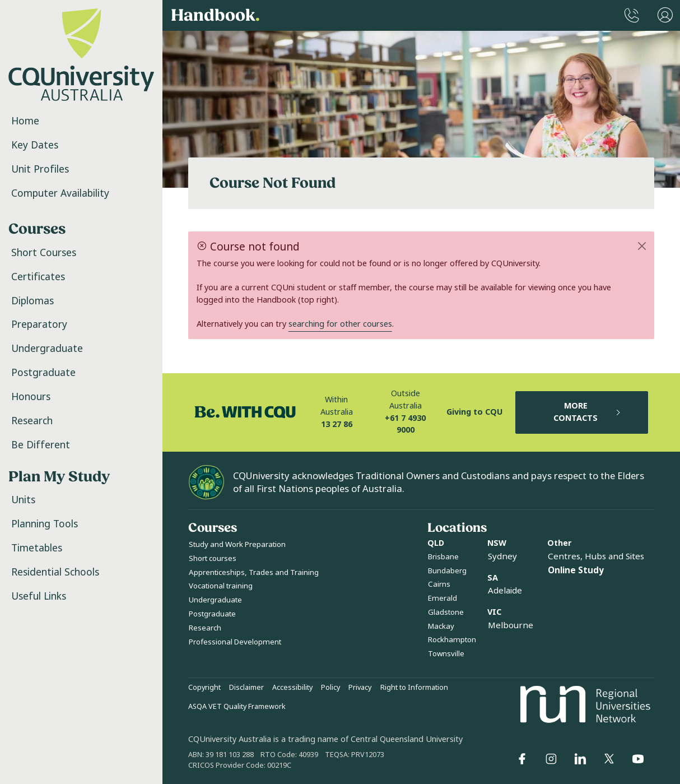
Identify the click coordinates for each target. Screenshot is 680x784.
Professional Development (235, 642)
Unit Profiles (40, 169)
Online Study (576, 570)
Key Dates (35, 145)
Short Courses (44, 253)
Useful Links (39, 596)
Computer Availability (60, 193)
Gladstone (446, 612)
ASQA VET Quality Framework (237, 707)
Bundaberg (447, 571)
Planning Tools (45, 524)
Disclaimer (246, 688)
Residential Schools (55, 572)
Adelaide (505, 591)
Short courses (213, 558)
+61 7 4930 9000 (405, 425)
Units (23, 500)
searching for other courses (340, 324)
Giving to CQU (474, 412)
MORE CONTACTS (588, 412)
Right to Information (414, 688)
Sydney (502, 556)
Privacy (360, 688)
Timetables (37, 548)
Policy (330, 688)
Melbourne (511, 625)
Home (25, 121)
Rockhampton (452, 640)
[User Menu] (665, 15)
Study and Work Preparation (237, 544)
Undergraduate (47, 349)
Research (32, 421)
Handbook (215, 16)
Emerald (443, 598)
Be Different (41, 445)
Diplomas (32, 301)
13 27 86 (337, 425)
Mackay (441, 626)
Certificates (38, 277)
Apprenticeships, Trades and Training (254, 572)
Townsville (446, 654)
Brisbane (443, 557)
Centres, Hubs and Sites (596, 556)
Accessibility (292, 688)
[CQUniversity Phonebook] (632, 15)
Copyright (204, 688)
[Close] (642, 246)
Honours (31, 397)
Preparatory (39, 324)
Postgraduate (43, 373)
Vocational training (221, 586)
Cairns (439, 584)
